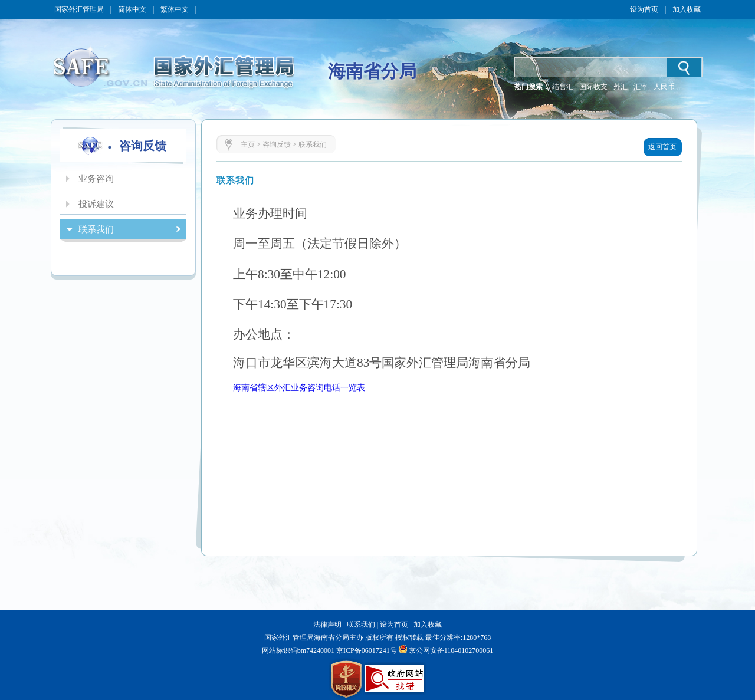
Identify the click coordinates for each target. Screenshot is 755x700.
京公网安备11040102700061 (451, 650)
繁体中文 (175, 9)
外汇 (621, 87)
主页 (248, 144)
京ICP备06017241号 (366, 650)
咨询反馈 (277, 144)
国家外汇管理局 (79, 9)
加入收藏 (687, 9)
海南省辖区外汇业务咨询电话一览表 (299, 388)
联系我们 (313, 144)
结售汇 (563, 87)
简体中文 (132, 9)
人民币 (664, 87)
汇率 (641, 87)
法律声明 (327, 625)
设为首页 (644, 9)
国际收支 (593, 87)
